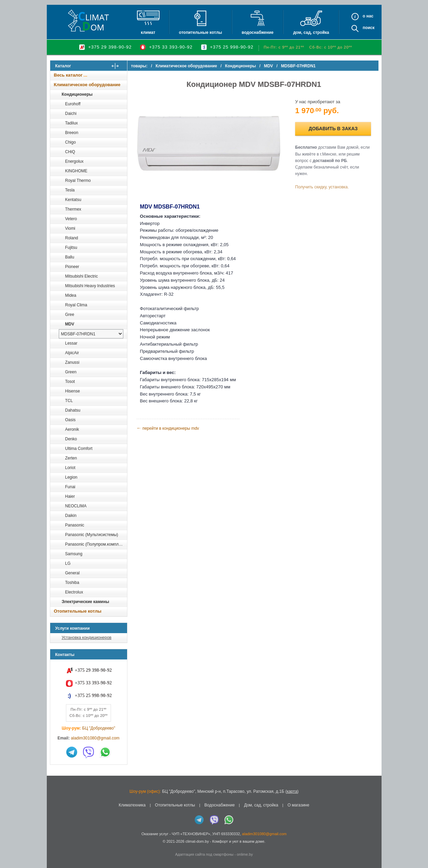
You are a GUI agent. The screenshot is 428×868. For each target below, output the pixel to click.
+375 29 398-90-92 (110, 47)
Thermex (73, 209)
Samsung (74, 554)
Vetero (71, 219)
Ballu (70, 257)
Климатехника (132, 805)
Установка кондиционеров (87, 638)
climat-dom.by (197, 841)
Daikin (71, 516)
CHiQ (70, 152)
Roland (72, 238)
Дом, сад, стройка (311, 32)
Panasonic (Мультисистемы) (92, 535)
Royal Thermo (78, 181)
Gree (70, 315)
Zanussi (72, 362)
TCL (69, 401)
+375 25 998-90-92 (232, 47)
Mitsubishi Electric (82, 276)
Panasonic (75, 525)
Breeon (72, 133)
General (73, 573)
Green (71, 372)
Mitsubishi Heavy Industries (90, 286)
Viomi (70, 228)
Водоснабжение (257, 32)
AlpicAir (72, 353)
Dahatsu (73, 410)
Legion (71, 477)
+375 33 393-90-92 (171, 47)
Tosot (70, 382)
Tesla (70, 190)
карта (292, 791)
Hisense (73, 391)
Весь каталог (68, 75)
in (56, 846)
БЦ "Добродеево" (99, 728)
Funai (70, 487)
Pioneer (72, 267)
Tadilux (72, 123)
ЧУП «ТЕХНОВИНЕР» (191, 834)
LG (68, 563)
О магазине (299, 805)
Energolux (74, 161)
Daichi (71, 113)
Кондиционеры (77, 94)
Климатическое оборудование (87, 85)
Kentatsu (73, 200)
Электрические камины (86, 602)
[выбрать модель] (91, 334)
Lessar (71, 343)
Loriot (70, 468)
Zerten (71, 458)
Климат (148, 32)
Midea (71, 295)
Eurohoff (73, 104)
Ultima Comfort (79, 449)
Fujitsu (71, 248)
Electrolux (74, 592)
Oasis (71, 420)
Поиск (369, 28)
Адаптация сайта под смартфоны (204, 854)
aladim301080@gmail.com (95, 738)
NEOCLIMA (76, 506)
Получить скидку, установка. (324, 187)
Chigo (71, 142)
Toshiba (72, 583)
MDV (70, 324)
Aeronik (72, 429)
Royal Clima (76, 305)
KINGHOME (76, 171)
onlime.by (245, 854)
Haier (70, 496)
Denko (71, 439)
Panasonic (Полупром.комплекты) (96, 544)
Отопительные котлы (201, 32)
